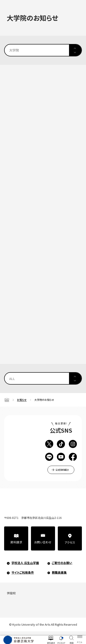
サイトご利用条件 (23, 572)
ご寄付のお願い (62, 563)
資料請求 (16, 542)
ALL (12, 378)
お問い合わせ (43, 542)
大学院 (14, 50)
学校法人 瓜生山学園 (25, 563)
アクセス (70, 542)
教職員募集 (59, 572)
